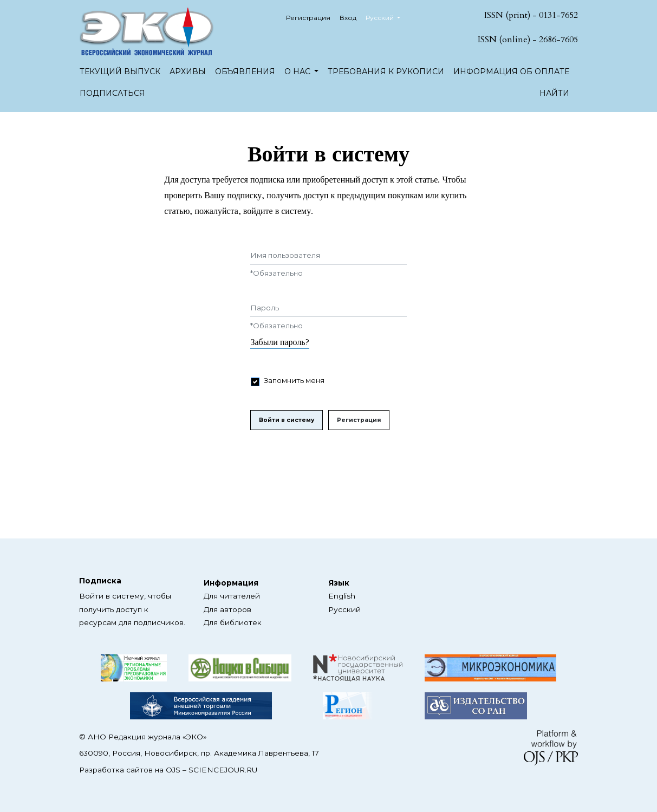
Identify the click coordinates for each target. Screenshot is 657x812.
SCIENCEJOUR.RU (223, 770)
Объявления (245, 72)
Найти (554, 93)
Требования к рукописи (386, 72)
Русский (387, 17)
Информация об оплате (511, 72)
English (342, 596)
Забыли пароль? (279, 342)
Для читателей (232, 596)
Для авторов (227, 609)
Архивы (188, 72)
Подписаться (112, 93)
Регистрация (308, 18)
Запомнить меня (294, 380)
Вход (348, 18)
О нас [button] (298, 72)
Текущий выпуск (120, 72)
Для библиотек (233, 622)
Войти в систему (287, 420)
